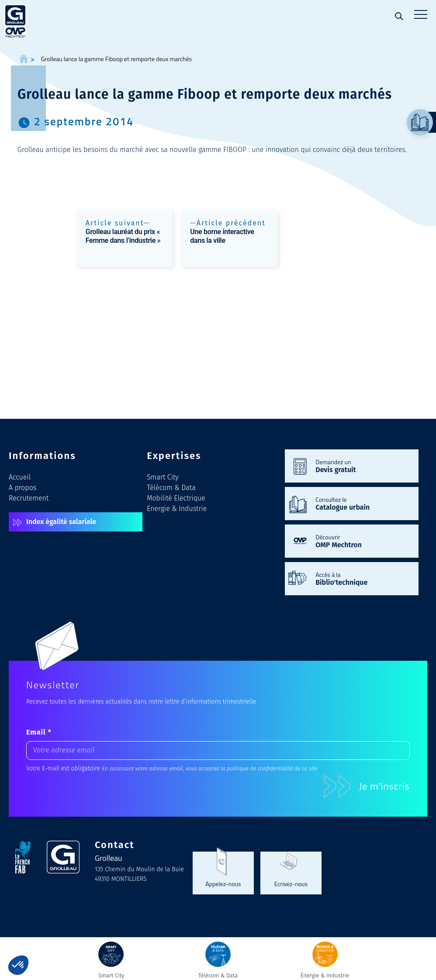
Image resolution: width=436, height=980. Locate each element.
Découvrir (363, 541)
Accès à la (363, 578)
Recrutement (29, 498)
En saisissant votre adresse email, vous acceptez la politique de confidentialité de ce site (209, 768)
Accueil (20, 477)
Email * (39, 732)
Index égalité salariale (61, 522)
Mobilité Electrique (176, 498)
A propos (22, 488)
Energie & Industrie (177, 509)
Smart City (163, 477)
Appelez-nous (223, 883)
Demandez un (363, 466)
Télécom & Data (171, 488)
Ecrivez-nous (291, 883)
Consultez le (363, 503)
